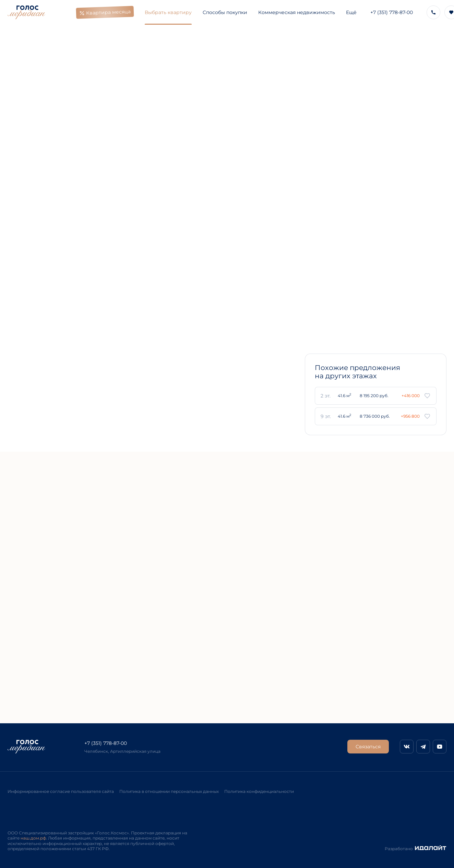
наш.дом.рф (33, 838)
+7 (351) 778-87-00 (392, 12)
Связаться (368, 747)
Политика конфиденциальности (259, 791)
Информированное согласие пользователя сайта (61, 791)
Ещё (351, 12)
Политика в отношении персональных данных (169, 791)
